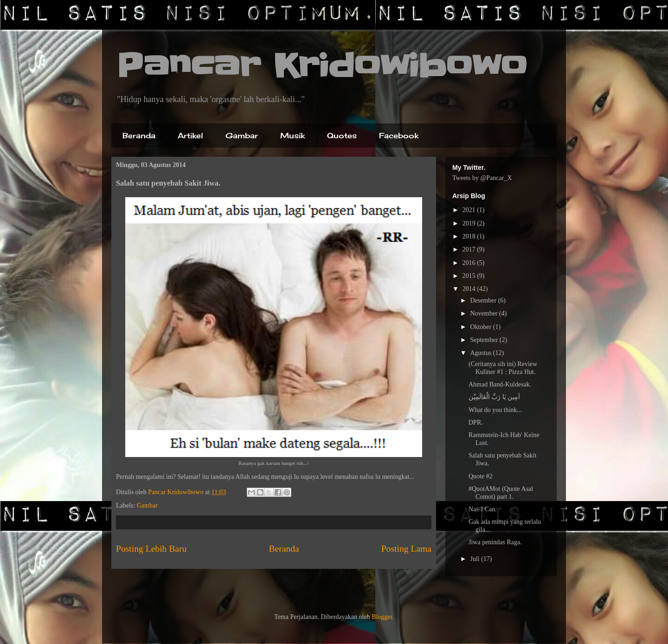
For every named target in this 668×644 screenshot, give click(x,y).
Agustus (481, 353)
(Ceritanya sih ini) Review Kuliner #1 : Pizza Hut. (503, 368)
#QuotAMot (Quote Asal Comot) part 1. (501, 493)
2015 (470, 276)
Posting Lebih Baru (151, 549)
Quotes (342, 135)
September (485, 340)
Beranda (139, 135)
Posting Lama (406, 549)
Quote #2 (481, 476)
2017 (470, 249)
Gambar (242, 135)
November (485, 313)
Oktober (481, 327)
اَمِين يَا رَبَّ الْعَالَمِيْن (495, 397)
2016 (470, 263)
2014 (470, 289)
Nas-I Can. (483, 509)
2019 (470, 223)
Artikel (190, 135)
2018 (470, 236)
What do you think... (495, 410)
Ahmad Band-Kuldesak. (500, 384)
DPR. (476, 422)
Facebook (399, 135)
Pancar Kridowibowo (321, 66)
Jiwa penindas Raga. (495, 542)
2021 (470, 210)
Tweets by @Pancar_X (482, 178)
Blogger (382, 617)
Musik (292, 135)
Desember (484, 300)
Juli (475, 559)
